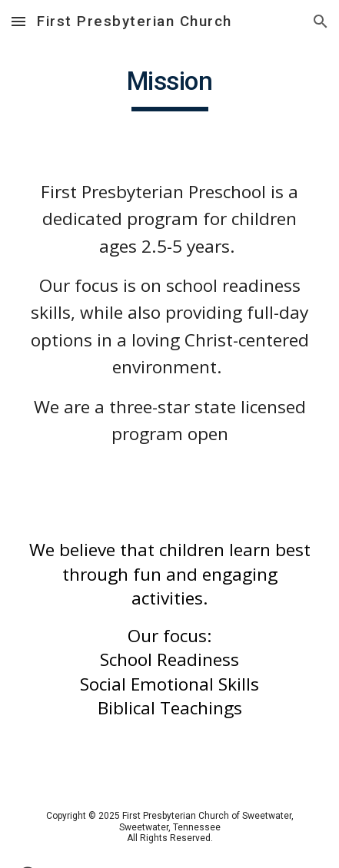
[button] (18, 21)
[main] (169, 88)
